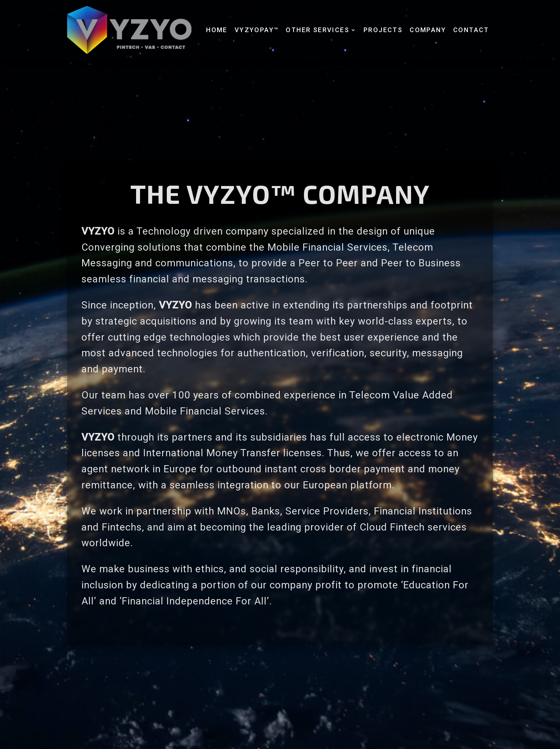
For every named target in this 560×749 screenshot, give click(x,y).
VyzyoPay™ (257, 30)
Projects (383, 30)
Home (217, 30)
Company (428, 30)
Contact (471, 30)
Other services (317, 30)
